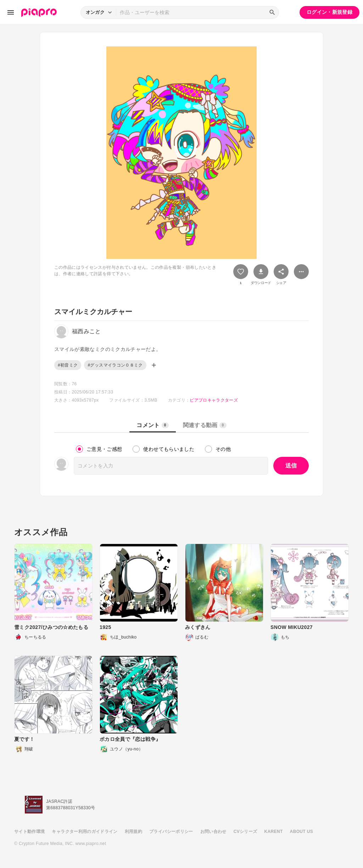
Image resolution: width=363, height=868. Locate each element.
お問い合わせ (213, 832)
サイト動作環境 (29, 832)
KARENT (274, 832)
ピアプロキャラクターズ (214, 400)
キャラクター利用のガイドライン (85, 832)
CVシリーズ (245, 832)
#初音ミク (68, 365)
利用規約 (133, 832)
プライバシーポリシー (171, 832)
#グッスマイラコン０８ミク (115, 365)
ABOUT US (301, 832)
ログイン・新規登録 (330, 12)
